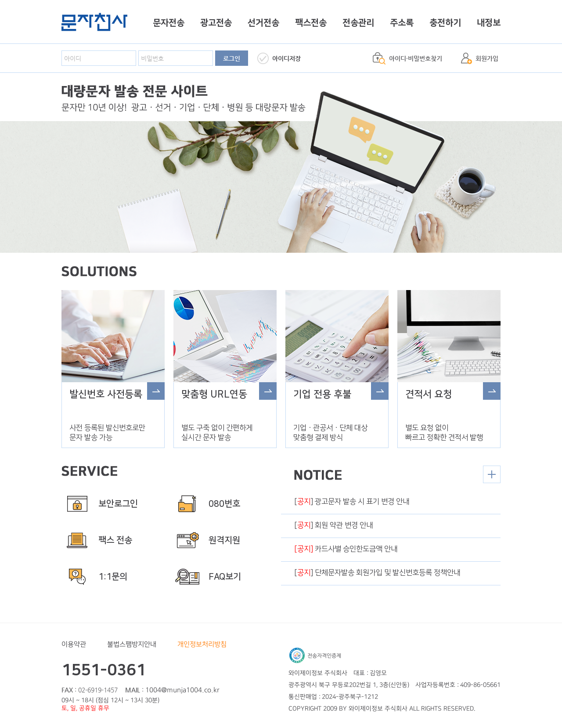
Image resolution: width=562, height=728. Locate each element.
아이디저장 (286, 58)
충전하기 (445, 23)
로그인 (232, 58)
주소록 (402, 23)
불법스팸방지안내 (132, 644)
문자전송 (169, 23)
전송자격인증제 (315, 655)
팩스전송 (311, 23)
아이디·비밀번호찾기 (416, 58)
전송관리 (358, 23)
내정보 (489, 23)
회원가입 (487, 58)
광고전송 (216, 23)
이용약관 (74, 644)
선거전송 (263, 23)
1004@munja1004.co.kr (182, 690)
